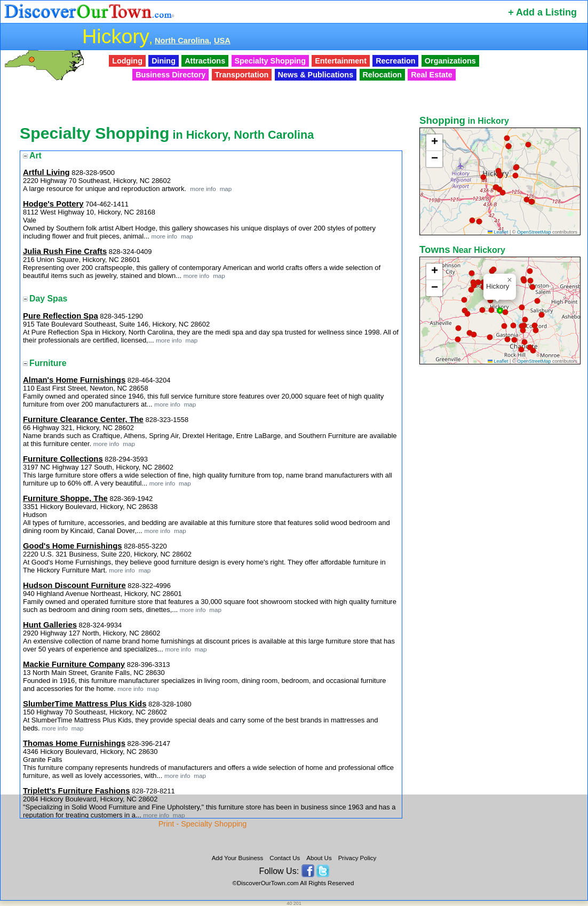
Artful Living (46, 172)
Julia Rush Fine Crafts (65, 251)
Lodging (127, 61)
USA (222, 41)
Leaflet (498, 232)
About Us (319, 858)
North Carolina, (183, 41)
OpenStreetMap (534, 232)
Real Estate (432, 75)
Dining (164, 61)
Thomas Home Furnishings (74, 743)
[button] (500, 176)
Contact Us (285, 858)
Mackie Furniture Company (74, 664)
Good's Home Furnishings (73, 546)
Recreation (395, 61)
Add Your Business (238, 858)
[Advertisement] (501, 535)
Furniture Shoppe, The (65, 498)
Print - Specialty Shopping (203, 824)
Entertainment (341, 61)
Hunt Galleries (50, 625)
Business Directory (170, 75)
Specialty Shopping (270, 61)
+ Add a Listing (542, 12)
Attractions (205, 61)
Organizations (450, 61)
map (225, 189)
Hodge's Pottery (53, 204)
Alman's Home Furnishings (74, 380)
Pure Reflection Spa (61, 316)
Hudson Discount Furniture (74, 585)
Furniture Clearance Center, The (83, 419)
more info (203, 189)
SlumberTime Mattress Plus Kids (85, 704)
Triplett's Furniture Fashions (76, 791)
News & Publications (316, 75)
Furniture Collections (63, 459)
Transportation (242, 75)
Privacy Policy (357, 858)
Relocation (382, 75)
